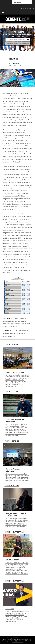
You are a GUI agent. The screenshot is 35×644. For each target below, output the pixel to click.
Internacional (27, 640)
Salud (13, 641)
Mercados (18, 640)
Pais (5, 640)
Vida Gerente (20, 641)
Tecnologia (6, 641)
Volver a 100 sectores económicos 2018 (17, 43)
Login (32, 8)
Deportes (29, 641)
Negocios (11, 640)
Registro (26, 8)
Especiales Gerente (17, 642)
